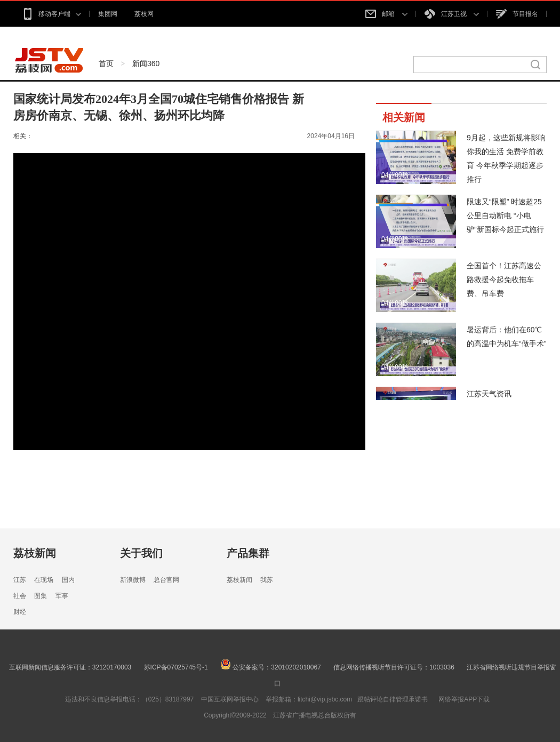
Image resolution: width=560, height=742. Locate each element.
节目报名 (517, 14)
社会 (20, 596)
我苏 (267, 580)
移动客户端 (51, 14)
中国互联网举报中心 (230, 699)
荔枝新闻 (35, 553)
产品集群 (248, 553)
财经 (20, 612)
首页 (106, 63)
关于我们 (141, 553)
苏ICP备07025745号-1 (176, 667)
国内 (68, 580)
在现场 (44, 580)
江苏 (20, 580)
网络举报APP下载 (464, 699)
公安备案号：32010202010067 (271, 667)
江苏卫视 (452, 14)
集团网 (108, 14)
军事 (62, 596)
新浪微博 (133, 580)
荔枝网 (144, 14)
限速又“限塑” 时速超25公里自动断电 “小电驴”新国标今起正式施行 (505, 216)
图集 (41, 596)
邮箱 (386, 14)
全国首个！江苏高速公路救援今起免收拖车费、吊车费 (504, 280)
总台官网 (166, 580)
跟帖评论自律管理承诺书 (393, 699)
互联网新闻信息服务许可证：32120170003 (70, 667)
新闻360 (146, 63)
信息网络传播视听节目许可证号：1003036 (394, 667)
